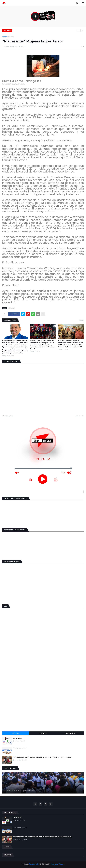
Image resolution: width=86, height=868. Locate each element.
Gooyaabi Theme (57, 864)
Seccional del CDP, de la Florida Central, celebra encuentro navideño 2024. (42, 757)
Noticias (11, 37)
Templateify (34, 864)
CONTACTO (18, 738)
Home (4, 37)
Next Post (79, 416)
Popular (16, 733)
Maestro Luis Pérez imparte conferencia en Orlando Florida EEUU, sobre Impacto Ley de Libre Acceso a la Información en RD (71, 344)
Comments (70, 733)
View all (81, 320)
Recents (43, 733)
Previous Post (8, 416)
